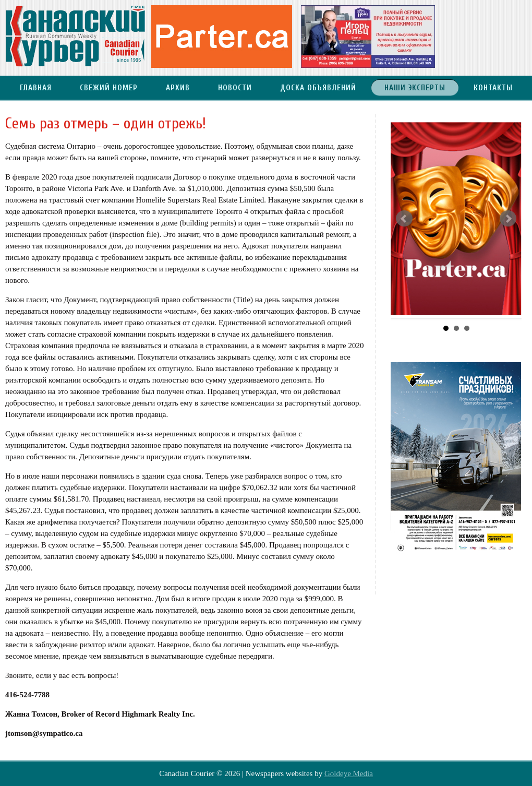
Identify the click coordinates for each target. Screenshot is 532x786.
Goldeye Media (349, 773)
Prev (404, 219)
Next (508, 219)
